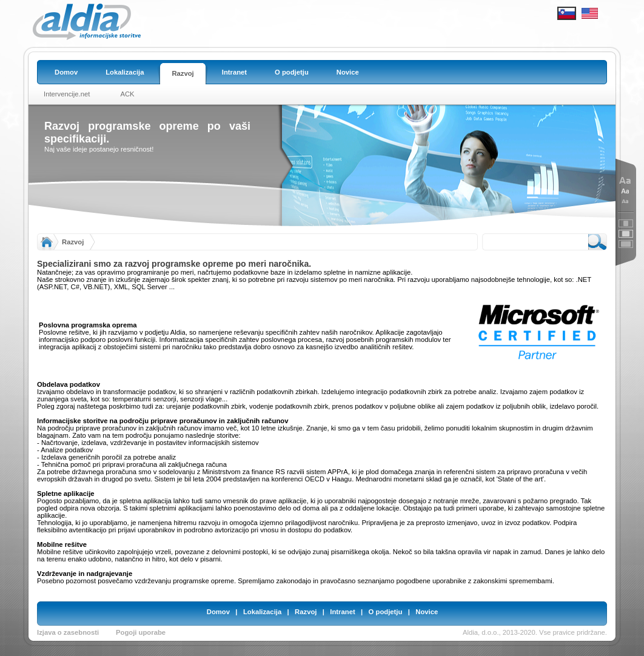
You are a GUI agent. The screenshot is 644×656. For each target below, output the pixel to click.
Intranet (342, 612)
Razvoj (73, 242)
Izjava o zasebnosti (68, 632)
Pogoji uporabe (141, 632)
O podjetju (386, 612)
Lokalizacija (262, 612)
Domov (218, 612)
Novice (427, 612)
